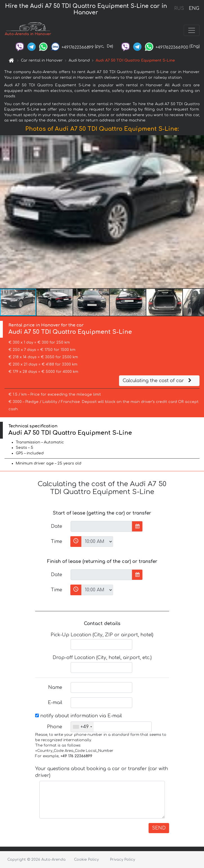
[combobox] (82, 727)
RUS (179, 8)
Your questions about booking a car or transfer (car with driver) (102, 772)
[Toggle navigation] (192, 30)
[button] (199, 212)
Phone (55, 727)
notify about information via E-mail (79, 716)
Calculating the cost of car (158, 381)
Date (57, 526)
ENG (194, 8)
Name (55, 687)
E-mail (55, 703)
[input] (101, 526)
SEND (159, 828)
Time (57, 542)
